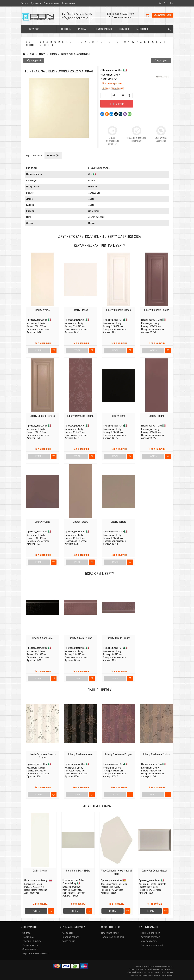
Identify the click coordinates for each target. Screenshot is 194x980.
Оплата (24, 3)
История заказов (150, 937)
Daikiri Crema (40, 871)
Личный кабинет (150, 933)
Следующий (161, 60)
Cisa (32, 54)
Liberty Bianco (80, 310)
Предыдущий (34, 60)
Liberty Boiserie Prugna (157, 310)
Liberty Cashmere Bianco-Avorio (42, 756)
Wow (119, 880)
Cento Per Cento (158, 884)
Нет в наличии (117, 104)
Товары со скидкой (112, 937)
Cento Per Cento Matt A (154, 871)
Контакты (67, 933)
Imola (158, 880)
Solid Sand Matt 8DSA (78, 871)
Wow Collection (120, 884)
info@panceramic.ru (77, 18)
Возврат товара (71, 937)
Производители (110, 933)
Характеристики (34, 155)
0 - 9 (42, 42)
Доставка (36, 3)
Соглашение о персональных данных (36, 951)
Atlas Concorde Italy (73, 882)
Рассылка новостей (152, 945)
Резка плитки (69, 3)
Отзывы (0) (53, 155)
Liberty (42, 54)
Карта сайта (69, 941)
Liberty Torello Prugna (119, 638)
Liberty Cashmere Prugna (119, 754)
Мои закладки (149, 941)
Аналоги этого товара (113, 88)
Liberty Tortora (80, 522)
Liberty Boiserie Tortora (42, 416)
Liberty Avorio (42, 310)
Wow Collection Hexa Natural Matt (116, 872)
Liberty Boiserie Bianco (119, 310)
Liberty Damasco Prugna (80, 416)
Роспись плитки (51, 3)
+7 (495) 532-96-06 (77, 14)
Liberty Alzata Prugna (80, 638)
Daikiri (39, 884)
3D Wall (78, 887)
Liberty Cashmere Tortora (157, 754)
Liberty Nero (119, 416)
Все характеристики (112, 83)
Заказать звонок (120, 17)
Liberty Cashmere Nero (80, 754)
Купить (36, 911)
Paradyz (44, 880)
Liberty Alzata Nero (42, 638)
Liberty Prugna (157, 416)
